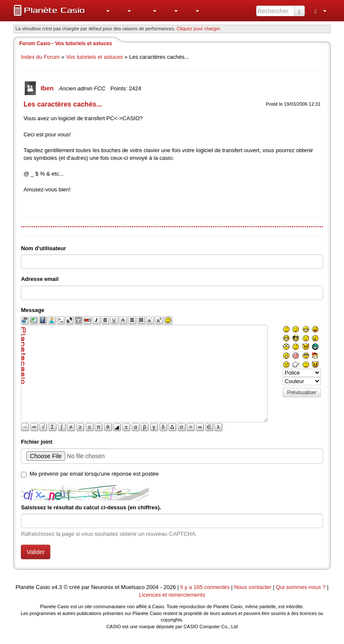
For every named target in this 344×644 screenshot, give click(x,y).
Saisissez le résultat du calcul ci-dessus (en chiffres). (91, 507)
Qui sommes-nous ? (301, 587)
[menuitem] (103, 11)
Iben (48, 88)
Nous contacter (253, 587)
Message (33, 310)
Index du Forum (40, 57)
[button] (103, 11)
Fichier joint (37, 442)
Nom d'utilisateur (43, 248)
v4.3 (57, 587)
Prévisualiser (302, 393)
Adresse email (40, 279)
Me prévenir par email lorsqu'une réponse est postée (94, 474)
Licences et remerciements (172, 595)
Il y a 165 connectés (206, 587)
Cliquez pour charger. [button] (199, 29)
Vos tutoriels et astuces (95, 57)
